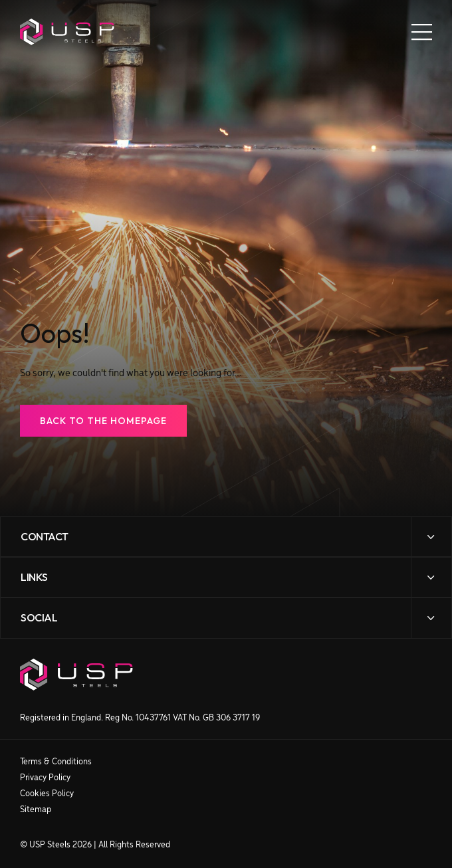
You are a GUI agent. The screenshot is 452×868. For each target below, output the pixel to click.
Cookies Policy (47, 794)
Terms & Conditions (56, 762)
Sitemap (36, 810)
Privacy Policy (45, 778)
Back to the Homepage (103, 421)
